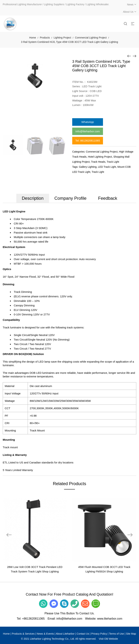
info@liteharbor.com (69, 619)
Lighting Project (62, 38)
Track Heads (98, 162)
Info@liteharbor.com (88, 131)
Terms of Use (116, 634)
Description (33, 198)
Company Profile (70, 198)
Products (45, 38)
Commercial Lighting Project (91, 38)
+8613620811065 (33, 619)
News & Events (45, 634)
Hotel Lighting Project (100, 157)
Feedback (108, 198)
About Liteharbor (65, 634)
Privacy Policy (99, 634)
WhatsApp (88, 122)
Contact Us (83, 634)
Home (32, 38)
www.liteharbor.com (110, 619)
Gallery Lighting (88, 167)
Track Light (113, 162)
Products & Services (23, 634)
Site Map (131, 634)
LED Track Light (107, 167)
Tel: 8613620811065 (88, 141)
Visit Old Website (108, 639)
